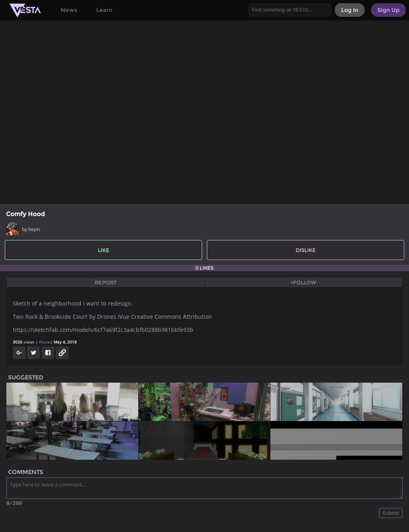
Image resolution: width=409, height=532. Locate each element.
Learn (104, 10)
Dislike (306, 250)
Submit (391, 514)
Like (104, 250)
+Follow (303, 282)
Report (106, 282)
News (69, 10)
